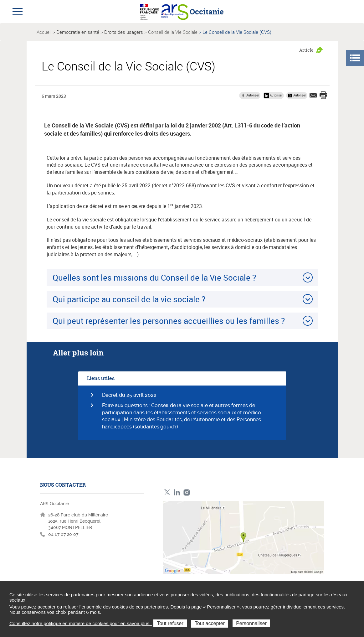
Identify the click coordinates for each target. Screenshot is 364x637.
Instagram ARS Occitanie (187, 492)
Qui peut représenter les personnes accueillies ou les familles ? (169, 321)
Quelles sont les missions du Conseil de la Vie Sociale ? (154, 277)
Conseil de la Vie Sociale (173, 32)
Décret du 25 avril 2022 (129, 395)
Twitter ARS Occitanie (167, 492)
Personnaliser (251, 623)
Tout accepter (210, 623)
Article (306, 50)
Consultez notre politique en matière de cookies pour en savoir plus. (81, 623)
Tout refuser (170, 623)
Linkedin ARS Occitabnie (177, 492)
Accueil (44, 32)
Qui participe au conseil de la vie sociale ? (129, 299)
